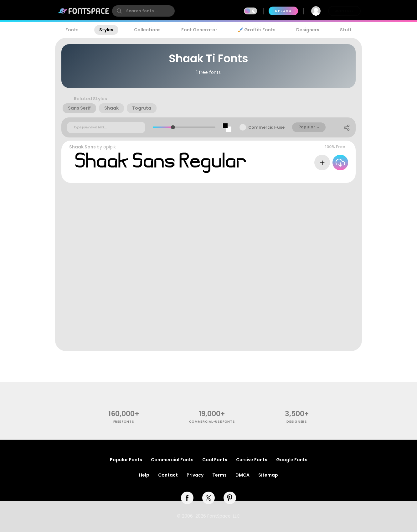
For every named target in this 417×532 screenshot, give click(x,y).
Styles (106, 30)
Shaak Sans (82, 147)
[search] (143, 11)
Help (144, 475)
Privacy (195, 475)
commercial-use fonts (212, 422)
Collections (147, 30)
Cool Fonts (215, 460)
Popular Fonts (126, 460)
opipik (110, 147)
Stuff (346, 30)
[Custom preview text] (106, 127)
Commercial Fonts (172, 460)
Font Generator (199, 30)
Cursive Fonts (252, 460)
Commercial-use (266, 127)
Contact (168, 475)
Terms (219, 475)
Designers (308, 30)
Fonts (72, 30)
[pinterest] (230, 498)
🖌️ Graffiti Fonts (257, 30)
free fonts (124, 422)
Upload (283, 11)
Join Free (344, 11)
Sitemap (268, 475)
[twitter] (209, 498)
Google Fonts (292, 460)
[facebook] (187, 498)
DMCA (242, 475)
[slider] (173, 127)
